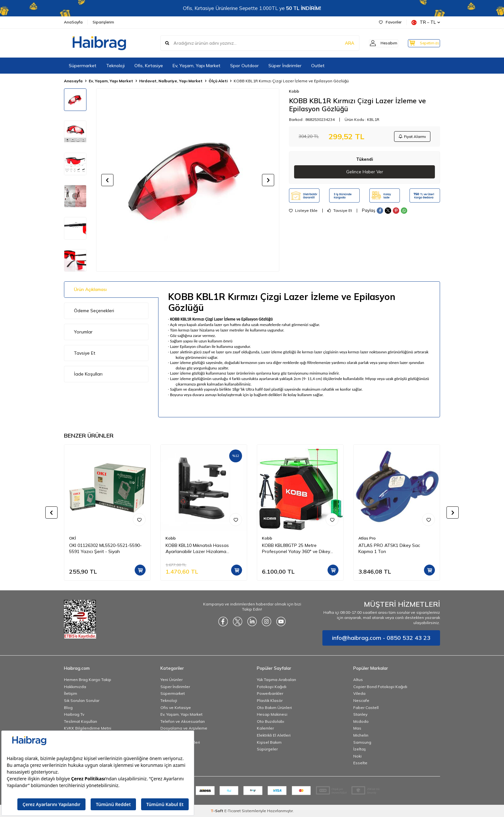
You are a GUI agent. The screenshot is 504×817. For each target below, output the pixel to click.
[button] (107, 180)
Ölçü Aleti (218, 81)
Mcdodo (361, 721)
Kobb (294, 91)
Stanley (360, 714)
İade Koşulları (88, 374)
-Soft (217, 811)
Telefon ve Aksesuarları (183, 721)
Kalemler (265, 728)
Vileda (359, 693)
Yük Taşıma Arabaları (276, 680)
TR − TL (426, 22)
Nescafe (361, 700)
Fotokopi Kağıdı (272, 687)
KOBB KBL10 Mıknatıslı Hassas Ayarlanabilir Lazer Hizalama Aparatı (197, 549)
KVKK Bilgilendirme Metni (88, 728)
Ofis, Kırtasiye (149, 66)
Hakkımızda (75, 687)
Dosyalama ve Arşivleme (184, 728)
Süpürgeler (267, 749)
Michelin (361, 735)
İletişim (71, 693)
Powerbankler (270, 693)
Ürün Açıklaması (90, 289)
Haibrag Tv (74, 714)
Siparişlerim (103, 22)
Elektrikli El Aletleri (274, 735)
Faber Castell (366, 708)
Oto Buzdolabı (270, 721)
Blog (68, 708)
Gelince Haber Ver (365, 173)
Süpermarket (83, 66)
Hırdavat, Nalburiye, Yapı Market (171, 81)
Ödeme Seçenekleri (94, 311)
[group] (188, 180)
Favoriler (390, 22)
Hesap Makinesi (272, 714)
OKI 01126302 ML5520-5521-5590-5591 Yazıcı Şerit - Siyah (105, 548)
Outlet (318, 66)
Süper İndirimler (285, 66)
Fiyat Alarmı (411, 137)
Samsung (362, 742)
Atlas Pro (367, 538)
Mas (357, 728)
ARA (340, 43)
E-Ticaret (233, 811)
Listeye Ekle (303, 212)
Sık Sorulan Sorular (82, 700)
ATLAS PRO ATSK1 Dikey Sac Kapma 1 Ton (389, 548)
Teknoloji (115, 66)
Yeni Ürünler (171, 680)
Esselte (360, 763)
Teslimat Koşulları (81, 721)
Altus (358, 680)
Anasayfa (73, 81)
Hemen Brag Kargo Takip (88, 680)
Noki (357, 756)
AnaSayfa (73, 22)
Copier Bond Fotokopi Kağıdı (380, 687)
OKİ (72, 538)
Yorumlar (83, 332)
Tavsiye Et (340, 212)
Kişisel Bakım (269, 742)
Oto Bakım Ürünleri (274, 708)
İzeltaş (360, 749)
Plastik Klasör (270, 700)
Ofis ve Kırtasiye (176, 708)
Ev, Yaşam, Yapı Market (197, 66)
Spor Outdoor (244, 66)
